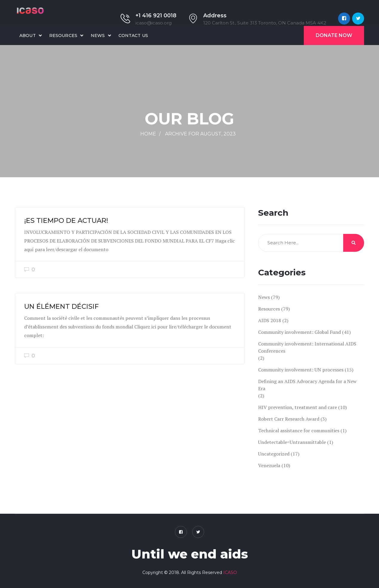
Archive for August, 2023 (200, 134)
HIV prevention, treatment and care (298, 407)
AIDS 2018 (270, 320)
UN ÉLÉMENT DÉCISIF (61, 306)
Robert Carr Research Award (289, 419)
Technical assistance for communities (299, 430)
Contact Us (133, 36)
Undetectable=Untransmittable (292, 442)
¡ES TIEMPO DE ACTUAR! (66, 220)
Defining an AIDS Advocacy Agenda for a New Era (307, 385)
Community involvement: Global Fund (299, 332)
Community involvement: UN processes (301, 370)
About (28, 36)
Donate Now (334, 35)
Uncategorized (274, 454)
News (98, 36)
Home (148, 134)
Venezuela (269, 465)
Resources (63, 36)
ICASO (230, 572)
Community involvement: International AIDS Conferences (307, 347)
